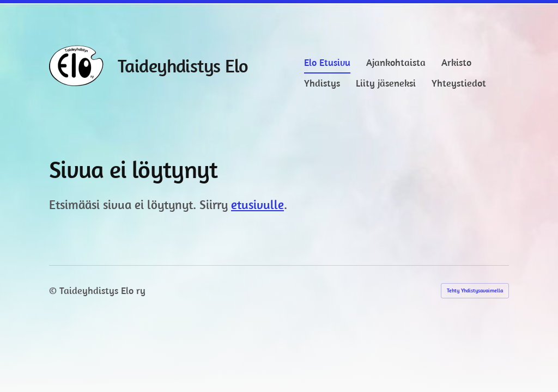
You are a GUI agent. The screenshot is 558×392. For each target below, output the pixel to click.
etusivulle (257, 204)
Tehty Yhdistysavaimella (475, 290)
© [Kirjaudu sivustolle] (54, 290)
